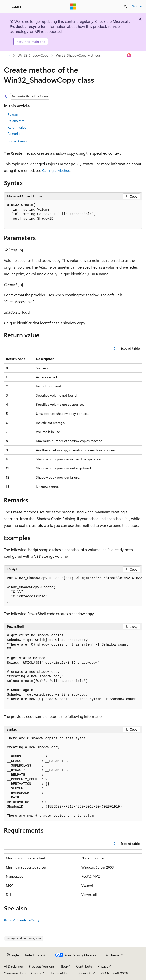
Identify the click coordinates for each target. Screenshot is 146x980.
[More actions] (138, 56)
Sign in (137, 6)
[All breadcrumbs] (8, 56)
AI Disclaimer (13, 966)
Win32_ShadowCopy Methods (78, 55)
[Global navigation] (5, 6)
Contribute (84, 966)
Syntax (13, 114)
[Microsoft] (73, 6)
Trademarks (84, 973)
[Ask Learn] (129, 56)
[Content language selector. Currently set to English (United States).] (26, 955)
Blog (64, 966)
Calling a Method (56, 170)
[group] (73, 590)
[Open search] (125, 6)
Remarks (14, 133)
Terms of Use (60, 973)
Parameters (16, 121)
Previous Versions (42, 966)
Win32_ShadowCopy (33, 55)
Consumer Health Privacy (22, 973)
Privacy (103, 966)
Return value (17, 127)
